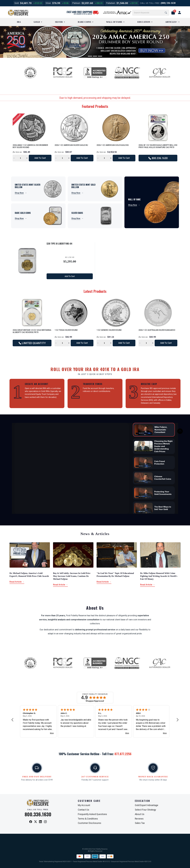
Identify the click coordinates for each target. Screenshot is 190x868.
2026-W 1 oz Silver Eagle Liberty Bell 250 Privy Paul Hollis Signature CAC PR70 (158, 146)
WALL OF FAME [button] (114, 22)
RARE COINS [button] (84, 22)
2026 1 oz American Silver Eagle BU (71, 145)
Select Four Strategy (145, 810)
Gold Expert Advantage (147, 805)
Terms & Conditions (88, 819)
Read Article (17, 582)
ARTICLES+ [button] (171, 22)
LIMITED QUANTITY (32, 343)
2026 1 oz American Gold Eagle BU (113, 145)
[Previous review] (12, 720)
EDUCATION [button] (144, 22)
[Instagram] (45, 822)
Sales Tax (140, 823)
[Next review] (178, 720)
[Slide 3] (100, 56)
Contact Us (84, 810)
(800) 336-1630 (168, 3)
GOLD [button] (37, 22)
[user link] (179, 13)
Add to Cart (40, 158)
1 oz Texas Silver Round (66, 330)
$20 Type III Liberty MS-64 (59, 244)
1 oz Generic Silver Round (109, 330)
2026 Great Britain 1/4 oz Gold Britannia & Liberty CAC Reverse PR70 (32, 331)
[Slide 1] (90, 56)
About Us (140, 814)
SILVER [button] (59, 22)
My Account (84, 805)
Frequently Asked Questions (92, 814)
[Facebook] (31, 822)
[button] (173, 13)
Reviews (139, 819)
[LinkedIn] (40, 822)
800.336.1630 (158, 158)
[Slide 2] (95, 56)
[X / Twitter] (36, 822)
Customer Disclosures (90, 823)
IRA (19, 22)
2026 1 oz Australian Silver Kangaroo (157, 330)
